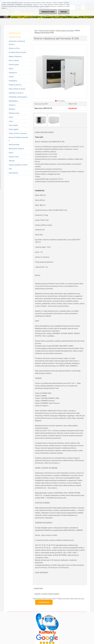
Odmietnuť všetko (48, 12)
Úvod (36, 30)
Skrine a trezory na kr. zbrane (65, 30)
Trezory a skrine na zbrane (47, 30)
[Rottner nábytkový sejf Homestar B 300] (60, 46)
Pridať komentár (44, 602)
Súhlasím (64, 12)
